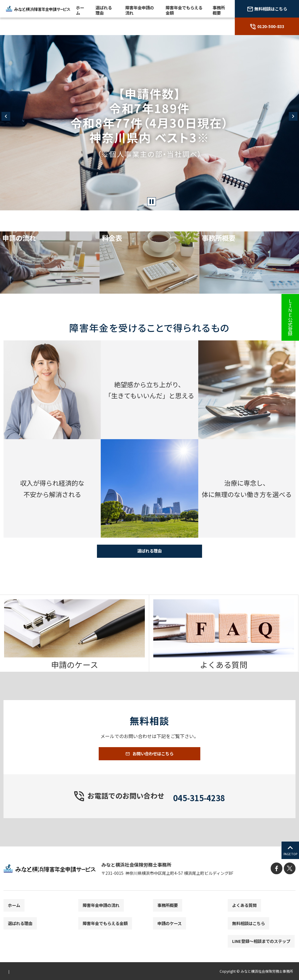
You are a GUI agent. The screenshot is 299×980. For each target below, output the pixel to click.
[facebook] (279, 878)
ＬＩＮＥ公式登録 (290, 317)
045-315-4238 (199, 806)
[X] (290, 878)
